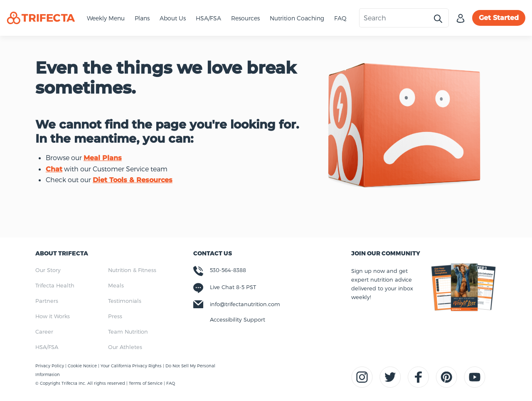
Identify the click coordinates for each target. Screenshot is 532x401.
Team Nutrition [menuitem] (128, 332)
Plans (142, 18)
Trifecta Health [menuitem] (55, 285)
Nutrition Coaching (297, 18)
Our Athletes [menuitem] (125, 347)
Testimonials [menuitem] (125, 301)
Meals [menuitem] (116, 285)
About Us (173, 18)
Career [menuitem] (44, 332)
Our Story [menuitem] (48, 270)
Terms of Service (146, 383)
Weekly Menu (106, 18)
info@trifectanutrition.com (245, 304)
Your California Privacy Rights (132, 366)
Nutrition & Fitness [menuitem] (132, 270)
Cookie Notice (83, 366)
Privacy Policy (50, 366)
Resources (245, 18)
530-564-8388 (228, 270)
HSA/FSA (208, 18)
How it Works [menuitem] (53, 316)
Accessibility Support (238, 319)
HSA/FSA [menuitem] (47, 347)
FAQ (340, 18)
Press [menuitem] (115, 316)
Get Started (499, 18)
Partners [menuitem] (47, 301)
